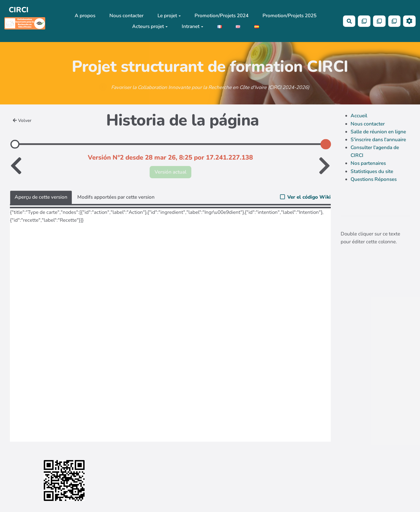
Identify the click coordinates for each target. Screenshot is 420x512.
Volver (22, 120)
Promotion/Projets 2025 (289, 16)
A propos (85, 16)
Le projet (169, 16)
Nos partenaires (368, 163)
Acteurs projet (150, 26)
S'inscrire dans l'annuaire (378, 140)
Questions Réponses (374, 179)
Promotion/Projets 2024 (222, 16)
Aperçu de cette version (41, 197)
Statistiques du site (372, 171)
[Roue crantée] (409, 21)
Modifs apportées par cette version (116, 197)
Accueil (359, 116)
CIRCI (19, 10)
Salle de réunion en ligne (378, 132)
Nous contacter (126, 16)
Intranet (192, 26)
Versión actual (170, 172)
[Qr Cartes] (364, 21)
